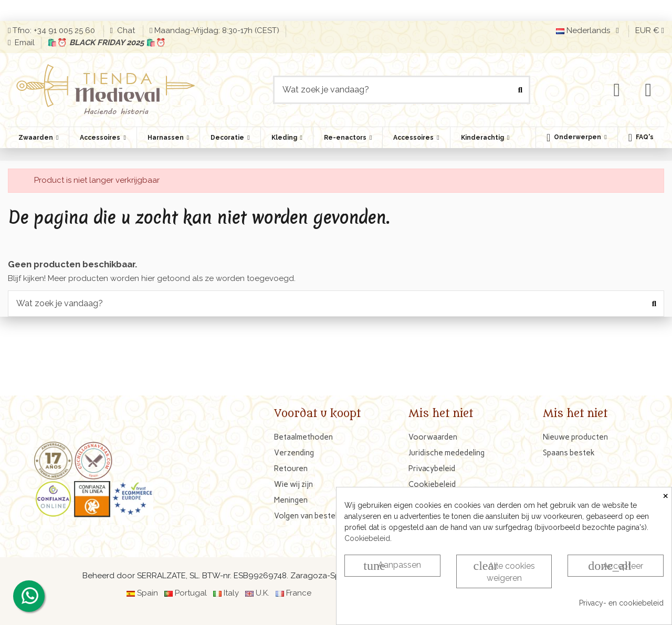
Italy (231, 593)
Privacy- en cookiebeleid (621, 603)
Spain (148, 593)
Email (24, 43)
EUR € (650, 30)
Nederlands (589, 30)
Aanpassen (392, 566)
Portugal (191, 593)
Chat (126, 30)
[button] (576, 138)
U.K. (262, 593)
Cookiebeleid (367, 538)
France (299, 593)
